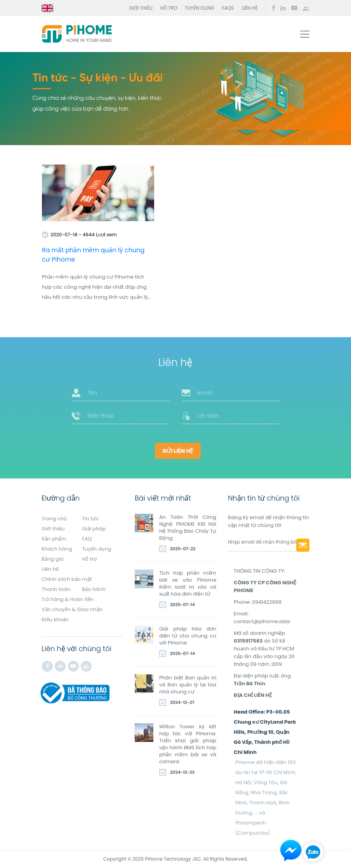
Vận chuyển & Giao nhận (72, 609)
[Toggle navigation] (305, 34)
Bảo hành (94, 589)
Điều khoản (55, 619)
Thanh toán (56, 589)
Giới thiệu (141, 8)
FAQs (228, 8)
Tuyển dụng (200, 8)
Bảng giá (52, 559)
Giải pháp (94, 529)
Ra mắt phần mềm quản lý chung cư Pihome (93, 255)
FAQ (87, 539)
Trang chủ (54, 519)
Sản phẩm (54, 539)
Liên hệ (249, 8)
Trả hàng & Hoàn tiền (68, 599)
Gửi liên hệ (178, 451)
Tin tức (90, 519)
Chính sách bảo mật (67, 579)
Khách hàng (57, 549)
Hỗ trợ (169, 8)
